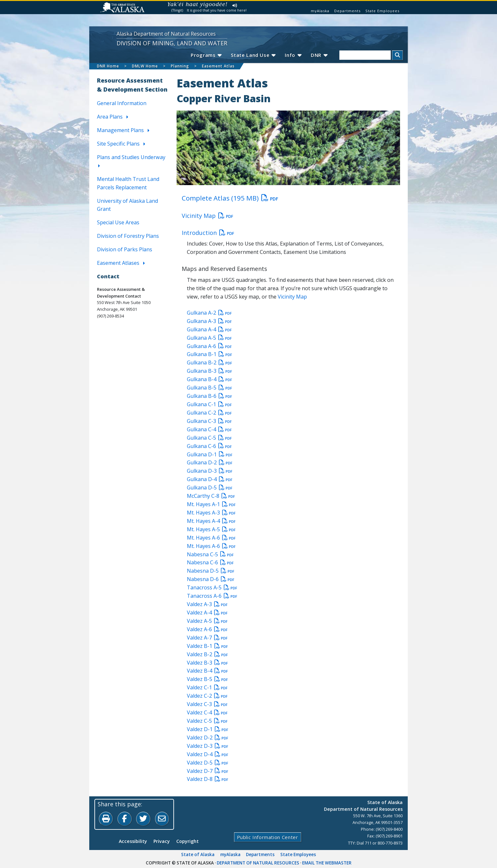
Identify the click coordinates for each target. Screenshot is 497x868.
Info (293, 55)
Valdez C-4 (207, 712)
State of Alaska (198, 855)
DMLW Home (145, 66)
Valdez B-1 (207, 646)
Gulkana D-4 (210, 479)
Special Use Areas (118, 223)
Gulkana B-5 (209, 388)
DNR (319, 55)
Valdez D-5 (208, 763)
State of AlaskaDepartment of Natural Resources (363, 806)
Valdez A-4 (207, 613)
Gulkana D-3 (210, 471)
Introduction (208, 233)
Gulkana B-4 (209, 380)
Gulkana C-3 (209, 421)
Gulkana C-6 (209, 446)
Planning (180, 66)
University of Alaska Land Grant (127, 205)
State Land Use (253, 55)
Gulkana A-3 (209, 321)
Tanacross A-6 (212, 596)
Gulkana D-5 (210, 488)
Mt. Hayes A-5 (211, 529)
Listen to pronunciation (235, 5)
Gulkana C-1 (209, 404)
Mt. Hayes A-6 (211, 538)
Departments (347, 11)
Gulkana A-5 (209, 338)
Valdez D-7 (208, 771)
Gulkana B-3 (209, 371)
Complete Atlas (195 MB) (230, 198)
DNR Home (108, 66)
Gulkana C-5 (209, 438)
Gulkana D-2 (210, 463)
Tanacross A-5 (212, 588)
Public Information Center (267, 837)
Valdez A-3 (207, 604)
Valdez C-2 (207, 696)
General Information (122, 103)
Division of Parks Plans (125, 250)
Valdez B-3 (207, 663)
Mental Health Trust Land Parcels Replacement (128, 183)
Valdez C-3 (207, 704)
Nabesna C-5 (210, 554)
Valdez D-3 (208, 746)
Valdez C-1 (207, 688)
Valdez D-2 (208, 738)
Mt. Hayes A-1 (211, 504)
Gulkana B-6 (209, 396)
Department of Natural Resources (258, 863)
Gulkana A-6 (209, 346)
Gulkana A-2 (209, 313)
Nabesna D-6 (211, 579)
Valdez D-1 (208, 729)
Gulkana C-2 (209, 413)
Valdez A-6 (207, 629)
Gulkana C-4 (209, 429)
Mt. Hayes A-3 (211, 513)
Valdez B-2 (207, 654)
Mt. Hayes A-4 (211, 521)
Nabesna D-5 (211, 571)
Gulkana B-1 (209, 354)
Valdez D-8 (208, 779)
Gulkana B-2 (209, 363)
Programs (205, 55)
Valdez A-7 (207, 638)
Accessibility (133, 841)
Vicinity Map (207, 216)
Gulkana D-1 (210, 454)
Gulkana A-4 (209, 329)
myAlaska (320, 11)
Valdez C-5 (207, 721)
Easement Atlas (218, 66)
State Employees (382, 11)
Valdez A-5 (207, 621)
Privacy (162, 841)
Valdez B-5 (207, 679)
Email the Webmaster (327, 863)
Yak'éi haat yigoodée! (198, 4)
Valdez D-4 (208, 754)
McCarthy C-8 (211, 496)
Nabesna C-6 (210, 563)
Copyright (187, 841)
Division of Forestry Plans (128, 236)
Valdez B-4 (207, 671)
